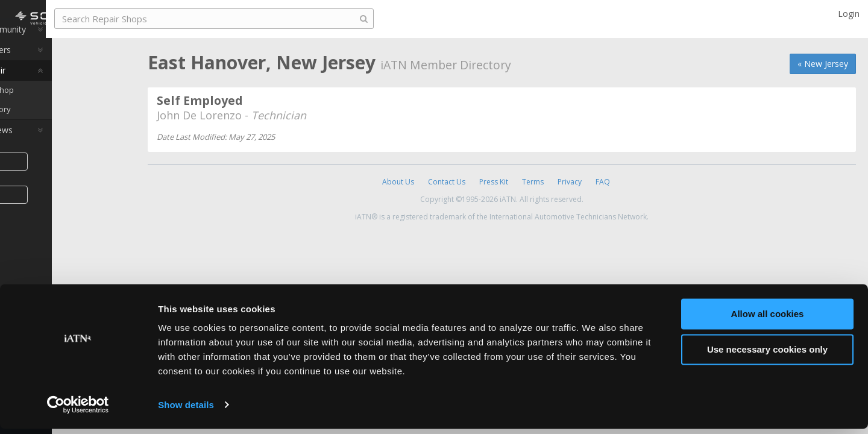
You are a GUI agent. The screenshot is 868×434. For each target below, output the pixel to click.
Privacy (570, 182)
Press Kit (494, 182)
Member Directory (62, 128)
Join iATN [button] (61, 213)
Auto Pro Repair (50, 89)
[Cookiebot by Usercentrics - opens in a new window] (78, 410)
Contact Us (447, 182)
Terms (533, 182)
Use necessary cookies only (767, 355)
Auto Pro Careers (53, 68)
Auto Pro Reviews (54, 149)
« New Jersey (823, 64)
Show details (186, 410)
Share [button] (62, 180)
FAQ (603, 182)
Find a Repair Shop (63, 108)
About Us (398, 182)
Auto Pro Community (61, 48)
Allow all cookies (768, 320)
